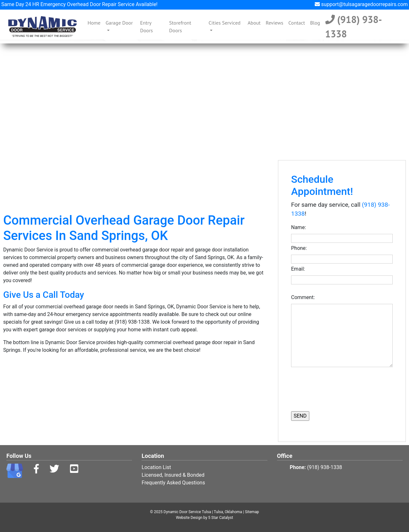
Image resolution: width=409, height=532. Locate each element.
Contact (297, 23)
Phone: (300, 248)
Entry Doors (147, 27)
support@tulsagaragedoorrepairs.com (361, 4)
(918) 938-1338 (354, 27)
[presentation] (328, 388)
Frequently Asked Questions (173, 483)
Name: (300, 227)
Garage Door (119, 23)
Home (95, 22)
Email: (299, 269)
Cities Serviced (225, 23)
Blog (315, 23)
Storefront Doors (180, 27)
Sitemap (252, 512)
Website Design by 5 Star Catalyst (205, 518)
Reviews (275, 23)
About (254, 23)
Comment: (304, 297)
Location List (156, 467)
